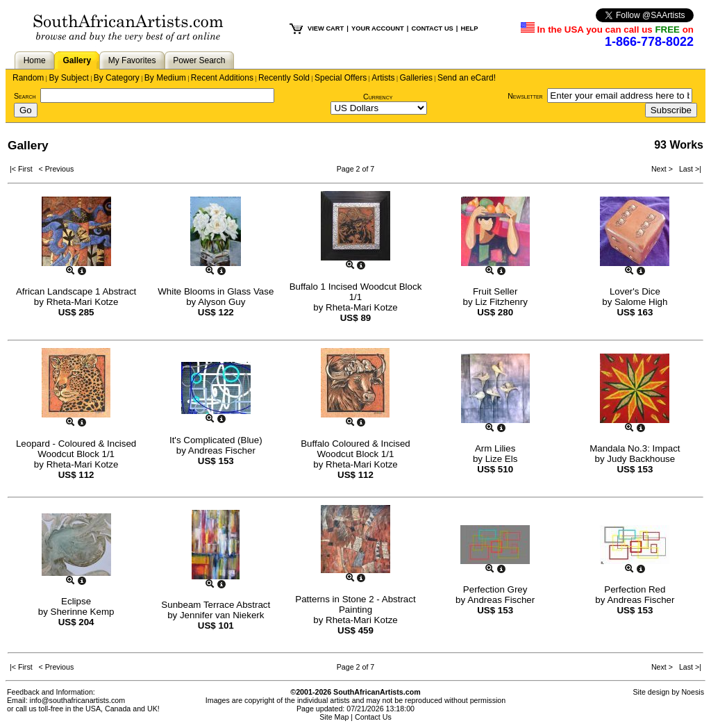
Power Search (199, 60)
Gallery (77, 60)
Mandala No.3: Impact (635, 448)
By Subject (68, 78)
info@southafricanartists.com (78, 700)
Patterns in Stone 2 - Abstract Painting (355, 604)
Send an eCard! (467, 78)
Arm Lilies (495, 448)
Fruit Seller (495, 291)
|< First (24, 169)
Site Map (334, 717)
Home (35, 60)
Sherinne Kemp (83, 612)
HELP (469, 28)
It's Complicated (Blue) (216, 440)
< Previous (57, 169)
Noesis (693, 692)
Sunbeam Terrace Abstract (216, 605)
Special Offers (341, 78)
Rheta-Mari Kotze (83, 302)
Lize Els (502, 459)
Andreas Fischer (222, 450)
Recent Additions (222, 78)
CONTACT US (432, 28)
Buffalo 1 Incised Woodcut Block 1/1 (356, 292)
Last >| (688, 169)
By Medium (165, 78)
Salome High (641, 302)
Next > (663, 169)
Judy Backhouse (641, 459)
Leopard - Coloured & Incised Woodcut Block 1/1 (76, 449)
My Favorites (132, 60)
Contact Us (373, 717)
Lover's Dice (635, 291)
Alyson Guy (221, 302)
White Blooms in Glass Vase (216, 291)
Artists (383, 78)
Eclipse (76, 601)
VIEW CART (326, 28)
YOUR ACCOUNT (378, 28)
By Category (117, 78)
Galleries (416, 78)
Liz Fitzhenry (501, 302)
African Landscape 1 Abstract (76, 291)
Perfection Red (635, 589)
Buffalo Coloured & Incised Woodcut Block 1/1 (355, 449)
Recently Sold (284, 78)
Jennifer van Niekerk (222, 615)
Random (28, 78)
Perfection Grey (495, 589)
